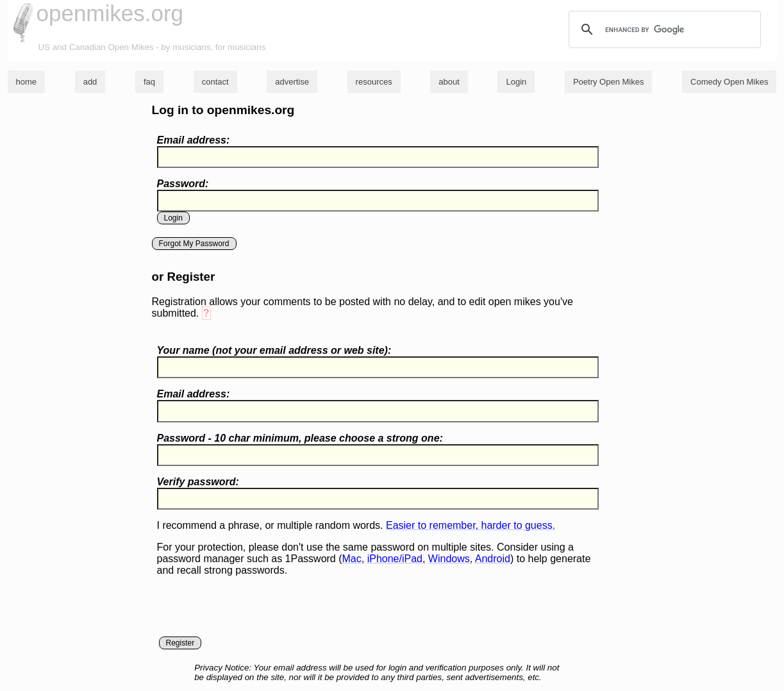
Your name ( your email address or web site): (274, 350)
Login (516, 82)
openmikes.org (110, 13)
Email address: (194, 140)
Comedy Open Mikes (729, 82)
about (449, 82)
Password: (183, 184)
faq (149, 82)
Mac (352, 559)
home (27, 82)
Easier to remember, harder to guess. (471, 525)
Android (493, 559)
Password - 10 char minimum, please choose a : (300, 438)
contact (215, 82)
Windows (449, 559)
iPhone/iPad (395, 559)
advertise (292, 82)
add (90, 82)
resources (374, 82)
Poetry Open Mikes (609, 82)
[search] (663, 29)
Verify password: (198, 482)
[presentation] (254, 612)
